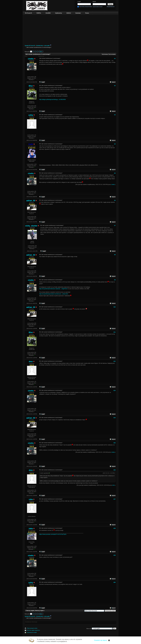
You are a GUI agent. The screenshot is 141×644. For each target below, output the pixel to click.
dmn (31, 362)
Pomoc (87, 13)
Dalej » (41, 52)
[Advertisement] (71, 29)
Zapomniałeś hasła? (98, 7)
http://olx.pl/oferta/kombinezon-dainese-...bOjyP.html (53, 289)
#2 (115, 86)
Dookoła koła (40, 46)
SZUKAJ (69, 13)
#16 (115, 470)
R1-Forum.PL (29, 13)
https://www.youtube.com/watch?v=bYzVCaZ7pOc (53, 534)
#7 (115, 225)
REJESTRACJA (111, 7)
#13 (115, 390)
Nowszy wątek (39, 611)
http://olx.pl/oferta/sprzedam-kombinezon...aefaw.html (54, 294)
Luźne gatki (47, 46)
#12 (115, 361)
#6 (115, 200)
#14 (115, 418)
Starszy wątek (30, 611)
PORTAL (39, 13)
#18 (115, 528)
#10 (115, 307)
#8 (115, 255)
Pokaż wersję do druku (32, 628)
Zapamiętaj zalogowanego (86, 7)
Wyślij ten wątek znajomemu (33, 630)
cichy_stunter (31, 226)
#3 (115, 115)
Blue (31, 86)
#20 (115, 582)
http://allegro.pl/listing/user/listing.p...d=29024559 (52, 99)
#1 (115, 58)
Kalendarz (78, 13)
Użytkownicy (59, 13)
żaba (31, 529)
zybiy (31, 115)
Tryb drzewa (105, 54)
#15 (115, 443)
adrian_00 (31, 201)
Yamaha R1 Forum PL (30, 46)
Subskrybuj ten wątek (32, 632)
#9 (115, 280)
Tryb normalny (112, 54)
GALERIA (48, 13)
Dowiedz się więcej (100, 640)
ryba (31, 499)
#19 (115, 555)
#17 (115, 499)
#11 (115, 332)
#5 (115, 173)
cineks (31, 59)
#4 (115, 144)
